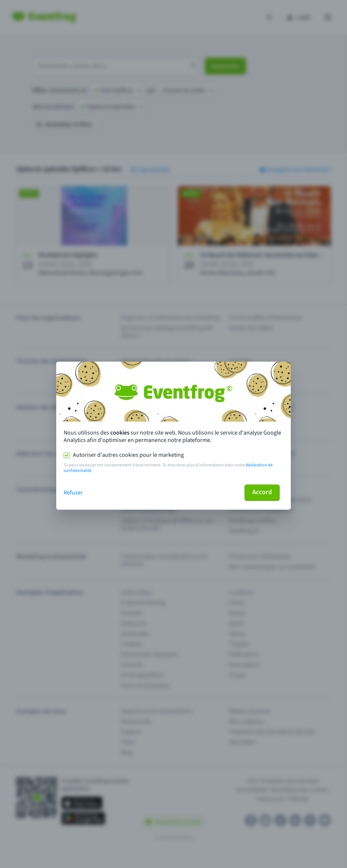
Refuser (73, 493)
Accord (262, 492)
